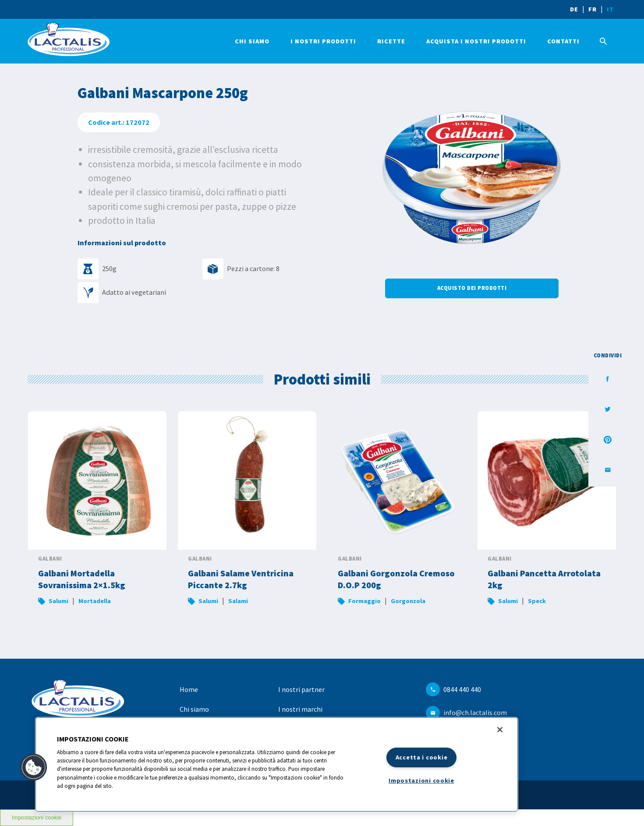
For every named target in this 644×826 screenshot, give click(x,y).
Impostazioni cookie (421, 780)
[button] (34, 767)
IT (610, 9)
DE (574, 9)
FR (593, 9)
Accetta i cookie (422, 757)
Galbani (50, 559)
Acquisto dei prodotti (472, 288)
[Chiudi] (500, 730)
